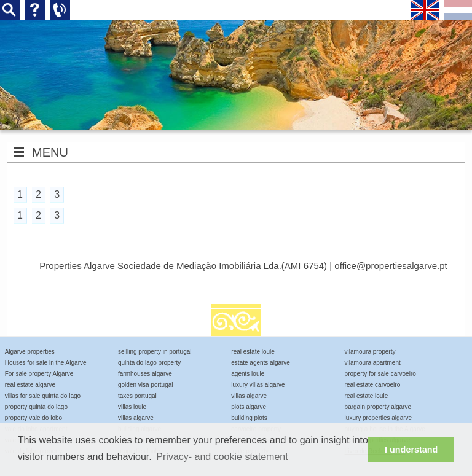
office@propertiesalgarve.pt (391, 266)
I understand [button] (411, 450)
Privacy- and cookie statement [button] (222, 457)
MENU (50, 152)
